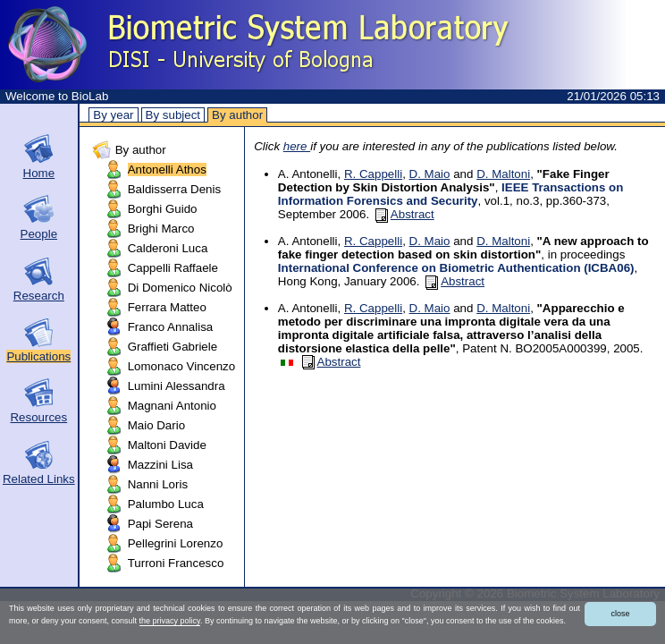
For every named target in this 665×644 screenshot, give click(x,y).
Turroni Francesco (176, 563)
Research (39, 296)
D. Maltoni (503, 174)
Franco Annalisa (171, 327)
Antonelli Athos (167, 169)
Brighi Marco (161, 229)
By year (113, 115)
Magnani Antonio (172, 406)
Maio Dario (156, 425)
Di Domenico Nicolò (180, 288)
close (620, 614)
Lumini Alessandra (177, 386)
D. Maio (430, 174)
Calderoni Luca (168, 248)
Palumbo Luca (166, 504)
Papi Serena (160, 524)
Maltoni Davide (167, 445)
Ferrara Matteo (167, 307)
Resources (38, 417)
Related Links (39, 479)
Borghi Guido (163, 209)
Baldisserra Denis (174, 189)
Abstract (405, 214)
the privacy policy (170, 621)
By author (237, 115)
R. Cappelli (373, 174)
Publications (38, 356)
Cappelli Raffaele (173, 268)
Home (39, 173)
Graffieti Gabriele (173, 347)
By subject (173, 115)
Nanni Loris (158, 484)
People (39, 234)
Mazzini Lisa (160, 465)
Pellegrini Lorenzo (176, 543)
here (297, 146)
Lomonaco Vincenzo (182, 366)
